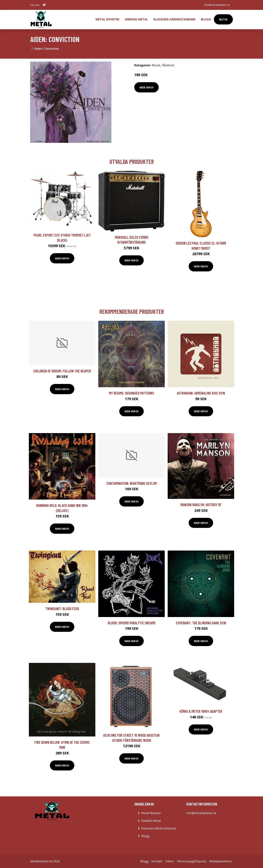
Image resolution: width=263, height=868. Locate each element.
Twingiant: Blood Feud (62, 609)
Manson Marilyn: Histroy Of (201, 505)
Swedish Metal (136, 19)
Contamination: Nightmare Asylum (131, 483)
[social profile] (44, 5)
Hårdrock (168, 65)
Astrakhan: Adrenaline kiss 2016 (201, 393)
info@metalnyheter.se (217, 5)
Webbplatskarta (220, 861)
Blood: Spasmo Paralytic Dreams (132, 623)
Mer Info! (146, 87)
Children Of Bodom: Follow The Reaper (62, 371)
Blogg (206, 19)
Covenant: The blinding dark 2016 (201, 623)
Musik (156, 65)
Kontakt (157, 861)
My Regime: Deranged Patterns (131, 393)
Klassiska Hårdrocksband (174, 19)
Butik (223, 19)
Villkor (170, 861)
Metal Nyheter (107, 19)
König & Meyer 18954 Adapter (201, 711)
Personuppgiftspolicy (192, 861)
